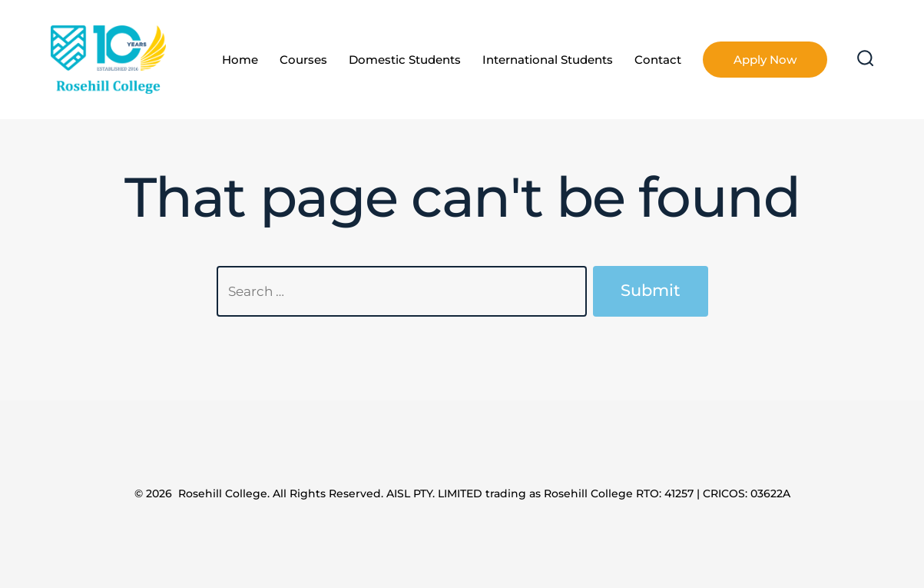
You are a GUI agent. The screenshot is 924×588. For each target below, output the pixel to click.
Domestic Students (405, 60)
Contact (658, 60)
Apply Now (765, 60)
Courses (303, 60)
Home (240, 60)
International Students (548, 60)
